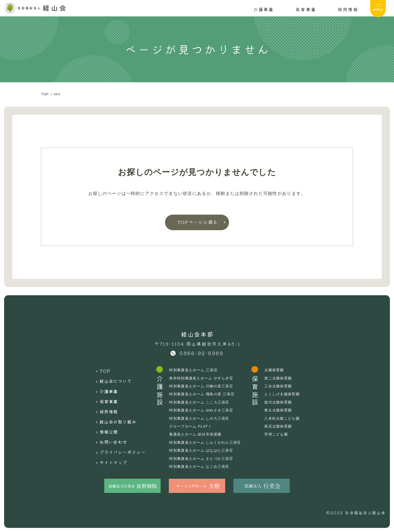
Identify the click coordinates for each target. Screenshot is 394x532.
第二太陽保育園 (283, 378)
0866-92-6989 (202, 353)
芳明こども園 (281, 434)
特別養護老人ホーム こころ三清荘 (201, 402)
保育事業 (104, 396)
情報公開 (104, 421)
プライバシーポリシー (119, 439)
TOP (99, 370)
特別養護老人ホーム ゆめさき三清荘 (203, 410)
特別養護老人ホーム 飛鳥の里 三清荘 (203, 394)
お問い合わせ (109, 430)
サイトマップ (109, 447)
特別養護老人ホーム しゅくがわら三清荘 (207, 442)
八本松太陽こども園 (288, 418)
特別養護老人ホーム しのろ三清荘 (201, 418)
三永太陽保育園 (283, 386)
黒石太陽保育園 (283, 426)
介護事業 (104, 387)
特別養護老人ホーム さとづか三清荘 (203, 458)
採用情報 (104, 404)
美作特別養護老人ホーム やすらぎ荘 (203, 378)
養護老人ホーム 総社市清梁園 (196, 434)
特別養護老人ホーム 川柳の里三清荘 (203, 386)
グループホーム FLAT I (191, 426)
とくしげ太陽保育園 (288, 394)
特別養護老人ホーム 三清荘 (194, 370)
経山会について (111, 379)
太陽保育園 (279, 370)
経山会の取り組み (114, 413)
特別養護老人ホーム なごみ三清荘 (201, 466)
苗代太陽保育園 (283, 402)
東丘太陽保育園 (283, 410)
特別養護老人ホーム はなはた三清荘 (203, 450)
